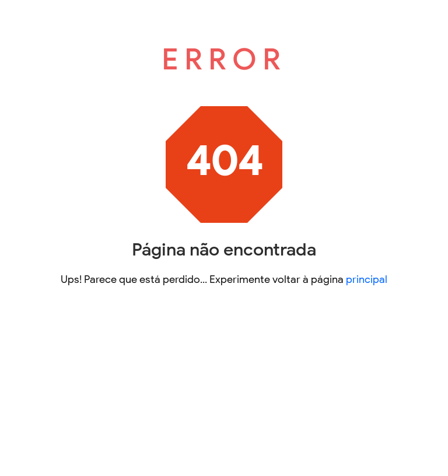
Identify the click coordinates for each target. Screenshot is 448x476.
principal (367, 279)
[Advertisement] (224, 391)
